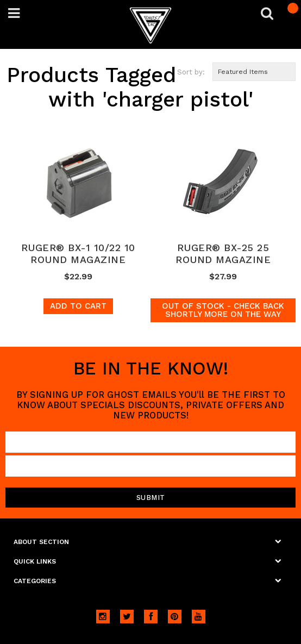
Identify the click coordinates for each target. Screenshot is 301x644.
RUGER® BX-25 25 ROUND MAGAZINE (223, 254)
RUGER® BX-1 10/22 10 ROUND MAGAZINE (78, 254)
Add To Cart (78, 306)
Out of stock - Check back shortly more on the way (223, 310)
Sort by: (191, 72)
